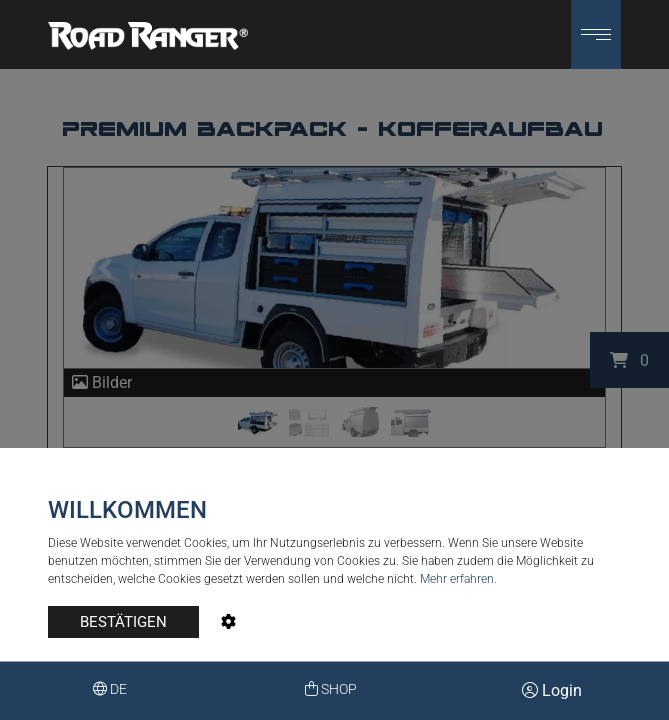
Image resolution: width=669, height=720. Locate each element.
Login (552, 690)
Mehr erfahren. (458, 579)
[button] (596, 34)
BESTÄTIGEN (123, 622)
